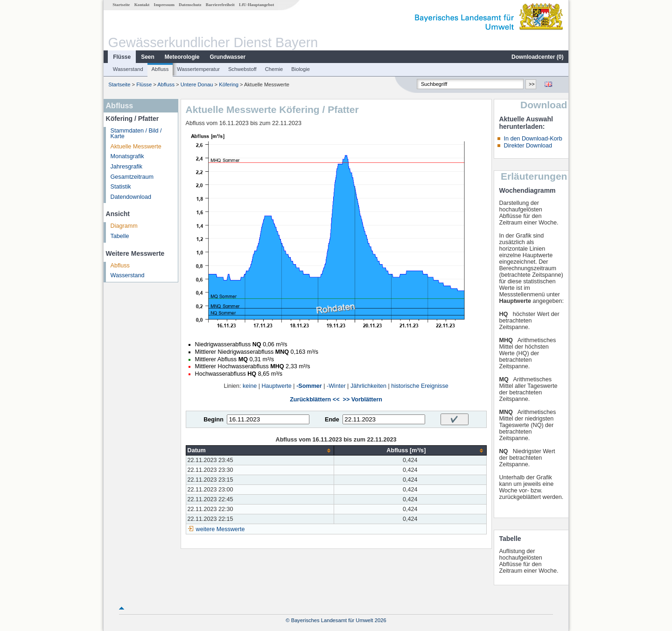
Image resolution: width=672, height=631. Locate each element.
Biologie (301, 69)
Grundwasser (228, 57)
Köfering (229, 84)
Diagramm (124, 226)
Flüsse (122, 57)
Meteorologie (182, 57)
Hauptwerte (276, 386)
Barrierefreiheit (220, 5)
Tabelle (120, 236)
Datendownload (131, 197)
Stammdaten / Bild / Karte (136, 134)
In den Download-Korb (533, 139)
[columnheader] (260, 451)
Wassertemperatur (198, 69)
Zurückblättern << (315, 400)
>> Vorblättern (363, 400)
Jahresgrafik (127, 167)
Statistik (121, 187)
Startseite (121, 5)
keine (250, 386)
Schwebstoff (242, 69)
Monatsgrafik (127, 156)
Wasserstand (128, 69)
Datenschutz (190, 5)
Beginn (213, 420)
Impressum (164, 5)
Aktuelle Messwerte (136, 147)
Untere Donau (197, 84)
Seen (148, 57)
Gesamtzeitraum (132, 177)
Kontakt (142, 5)
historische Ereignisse (420, 386)
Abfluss (160, 69)
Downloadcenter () (537, 57)
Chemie (274, 69)
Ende (332, 420)
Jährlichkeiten (368, 386)
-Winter (336, 386)
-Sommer (309, 386)
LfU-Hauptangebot (256, 5)
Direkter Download (528, 146)
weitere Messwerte (220, 529)
